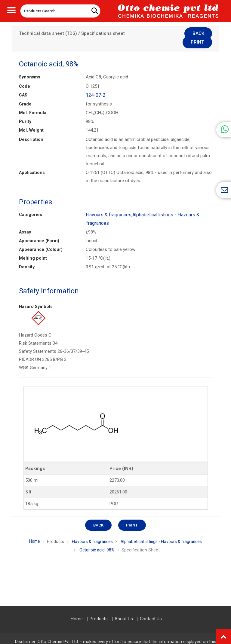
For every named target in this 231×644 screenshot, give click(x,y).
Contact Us (151, 619)
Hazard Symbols (36, 297)
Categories (31, 206)
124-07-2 (95, 86)
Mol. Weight (31, 121)
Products (51, 532)
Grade (25, 95)
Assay (25, 222)
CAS (23, 86)
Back (174, 34)
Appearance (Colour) (41, 240)
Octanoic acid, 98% (97, 540)
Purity (25, 112)
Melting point (33, 249)
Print (201, 34)
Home (29, 532)
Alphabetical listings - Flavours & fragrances (164, 532)
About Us (124, 619)
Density (27, 257)
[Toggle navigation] (11, 9)
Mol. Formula (33, 104)
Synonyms (30, 68)
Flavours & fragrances (108, 206)
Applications (32, 163)
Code (25, 78)
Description (31, 130)
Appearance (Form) (39, 231)
